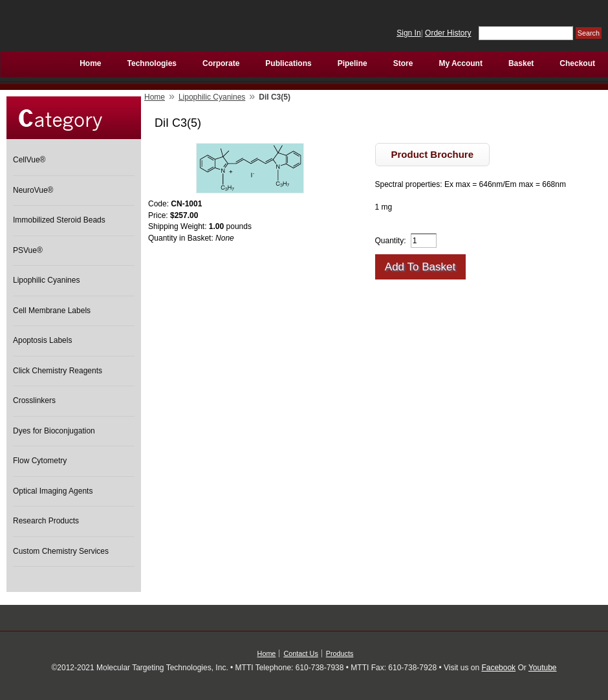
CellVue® (29, 160)
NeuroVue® (33, 190)
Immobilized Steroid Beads (59, 220)
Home (155, 97)
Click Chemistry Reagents (58, 371)
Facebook (498, 668)
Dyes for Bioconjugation (54, 431)
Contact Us (300, 653)
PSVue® (28, 250)
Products (340, 653)
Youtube (543, 668)
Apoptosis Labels (42, 340)
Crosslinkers (34, 400)
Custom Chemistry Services (61, 551)
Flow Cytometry (40, 461)
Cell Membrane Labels (52, 311)
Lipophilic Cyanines (46, 280)
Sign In (408, 33)
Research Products (46, 521)
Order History (448, 33)
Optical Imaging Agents (53, 491)
